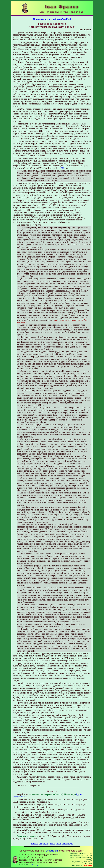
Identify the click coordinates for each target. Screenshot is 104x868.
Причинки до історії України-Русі (52, 19)
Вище (52, 843)
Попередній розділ (40, 843)
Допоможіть (52, 851)
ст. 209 (61, 168)
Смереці (35, 865)
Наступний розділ (65, 843)
